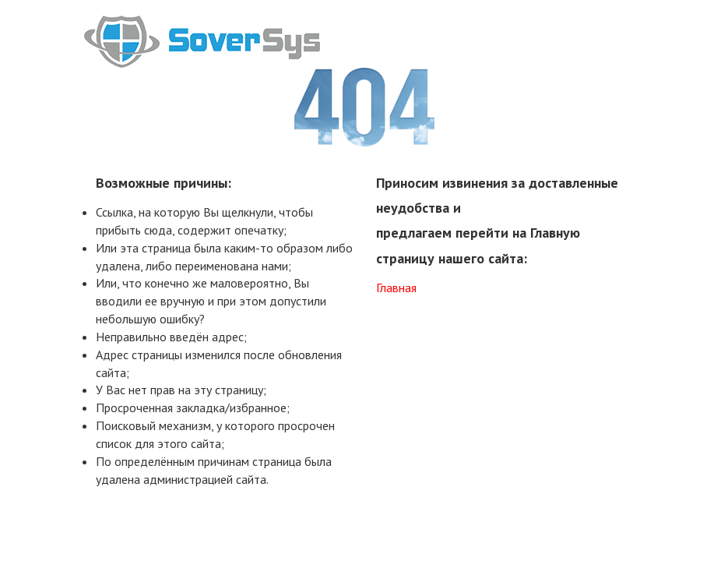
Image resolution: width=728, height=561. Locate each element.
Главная (396, 288)
